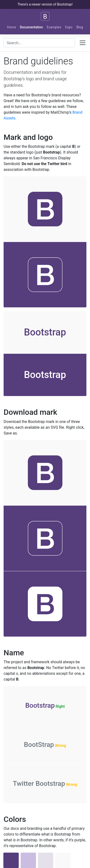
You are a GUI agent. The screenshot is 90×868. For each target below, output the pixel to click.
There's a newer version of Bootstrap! (45, 4)
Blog (80, 27)
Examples (54, 27)
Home (12, 27)
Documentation (31, 27)
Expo (69, 27)
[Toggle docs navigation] (83, 43)
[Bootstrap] (45, 16)
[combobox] (39, 43)
